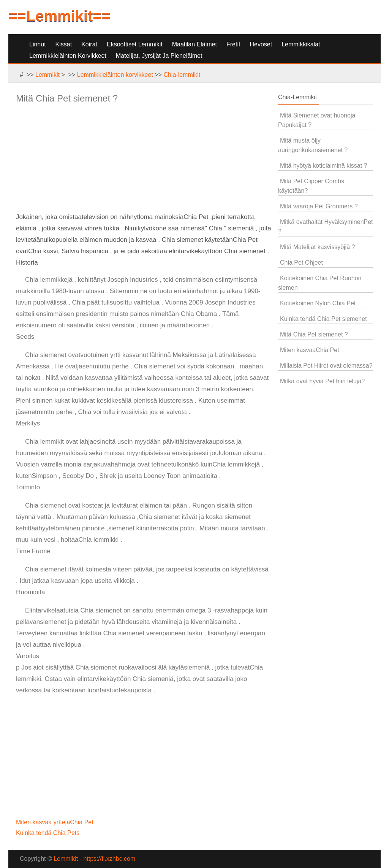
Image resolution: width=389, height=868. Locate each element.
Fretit (233, 44)
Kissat (64, 44)
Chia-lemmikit (182, 75)
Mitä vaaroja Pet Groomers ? (319, 206)
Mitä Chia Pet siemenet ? (314, 334)
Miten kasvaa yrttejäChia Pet (55, 822)
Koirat (89, 44)
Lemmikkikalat (301, 44)
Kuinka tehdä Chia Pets (49, 833)
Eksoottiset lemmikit (135, 44)
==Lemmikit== (59, 16)
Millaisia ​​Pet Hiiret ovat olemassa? (326, 366)
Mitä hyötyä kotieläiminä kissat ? (323, 166)
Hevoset (261, 44)
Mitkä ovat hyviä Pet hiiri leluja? (322, 381)
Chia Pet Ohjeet (301, 263)
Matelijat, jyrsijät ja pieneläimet (159, 56)
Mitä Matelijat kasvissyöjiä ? (317, 247)
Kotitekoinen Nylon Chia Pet (318, 303)
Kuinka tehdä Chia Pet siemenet (323, 319)
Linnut (38, 44)
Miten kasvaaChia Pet (310, 350)
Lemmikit (47, 75)
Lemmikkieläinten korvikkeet (68, 56)
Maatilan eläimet (194, 44)
